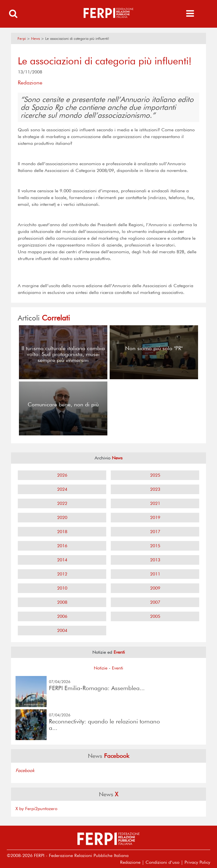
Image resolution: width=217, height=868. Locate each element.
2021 (155, 503)
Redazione (130, 862)
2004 (62, 630)
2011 (155, 574)
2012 (62, 574)
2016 (62, 546)
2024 (62, 489)
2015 (155, 546)
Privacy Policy (197, 862)
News (35, 39)
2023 (155, 489)
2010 (62, 588)
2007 (155, 602)
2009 (155, 588)
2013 (155, 560)
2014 (62, 560)
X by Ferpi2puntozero (36, 809)
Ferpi (22, 39)
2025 (155, 475)
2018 (62, 532)
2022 (62, 503)
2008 (62, 602)
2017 (155, 532)
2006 (62, 616)
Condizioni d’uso (162, 862)
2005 (155, 616)
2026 (62, 475)
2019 (155, 517)
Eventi (118, 668)
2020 (62, 517)
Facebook (25, 770)
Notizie (101, 668)
